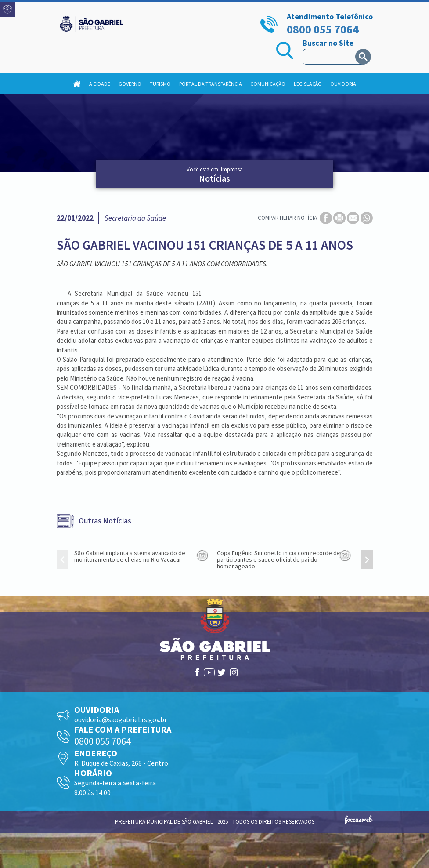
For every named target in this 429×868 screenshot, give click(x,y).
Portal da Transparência (211, 84)
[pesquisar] (331, 57)
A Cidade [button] (100, 84)
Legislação (308, 84)
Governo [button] (130, 84)
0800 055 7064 (323, 29)
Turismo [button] (160, 84)
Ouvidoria (343, 84)
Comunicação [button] (268, 84)
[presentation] (62, 560)
